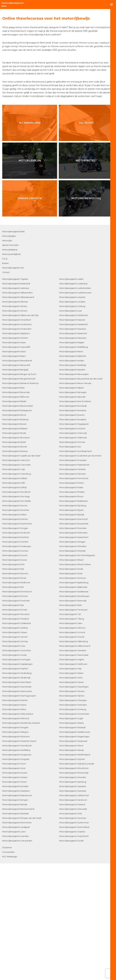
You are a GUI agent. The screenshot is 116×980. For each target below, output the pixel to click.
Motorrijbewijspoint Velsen (71, 790)
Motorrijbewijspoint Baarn (14, 473)
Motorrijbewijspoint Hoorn (14, 880)
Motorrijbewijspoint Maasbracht (73, 441)
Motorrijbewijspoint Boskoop (15, 536)
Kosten (6, 380)
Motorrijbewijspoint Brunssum (16, 554)
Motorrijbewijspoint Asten (14, 468)
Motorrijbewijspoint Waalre (72, 840)
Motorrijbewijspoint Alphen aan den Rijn (20, 432)
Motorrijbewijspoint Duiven (15, 676)
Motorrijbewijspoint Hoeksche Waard (19, 858)
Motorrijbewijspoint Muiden (72, 477)
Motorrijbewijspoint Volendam (73, 821)
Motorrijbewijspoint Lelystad (72, 414)
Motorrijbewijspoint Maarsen (72, 436)
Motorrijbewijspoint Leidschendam (75, 405)
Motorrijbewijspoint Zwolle (71, 957)
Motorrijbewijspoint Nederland (16, 400)
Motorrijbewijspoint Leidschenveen (75, 409)
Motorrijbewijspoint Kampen (15, 917)
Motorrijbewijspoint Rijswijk (72, 631)
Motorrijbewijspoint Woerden (73, 894)
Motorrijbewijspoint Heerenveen (17, 808)
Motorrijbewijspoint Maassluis (73, 445)
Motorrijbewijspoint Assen (14, 459)
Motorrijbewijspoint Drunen (15, 672)
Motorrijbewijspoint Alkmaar (15, 418)
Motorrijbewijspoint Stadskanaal (74, 708)
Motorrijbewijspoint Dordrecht (16, 649)
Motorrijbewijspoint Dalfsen (15, 595)
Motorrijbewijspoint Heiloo (14, 826)
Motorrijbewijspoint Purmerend (74, 595)
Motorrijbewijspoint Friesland (15, 735)
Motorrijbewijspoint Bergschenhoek (19, 495)
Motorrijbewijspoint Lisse (71, 427)
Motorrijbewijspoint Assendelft (16, 464)
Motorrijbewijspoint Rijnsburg (73, 622)
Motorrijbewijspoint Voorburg (73, 826)
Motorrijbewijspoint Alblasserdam (18, 409)
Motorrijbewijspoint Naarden (72, 486)
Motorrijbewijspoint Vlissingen (73, 817)
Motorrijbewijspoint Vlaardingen (74, 803)
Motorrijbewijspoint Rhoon (71, 613)
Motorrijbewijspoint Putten (72, 599)
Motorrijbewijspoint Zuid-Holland (74, 944)
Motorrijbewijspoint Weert (71, 862)
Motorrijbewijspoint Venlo (71, 794)
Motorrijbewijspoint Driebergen (17, 663)
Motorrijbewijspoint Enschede (16, 717)
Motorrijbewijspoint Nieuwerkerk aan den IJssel (81, 495)
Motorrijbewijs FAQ (86, 315)
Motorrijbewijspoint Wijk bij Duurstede (77, 880)
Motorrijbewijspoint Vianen (72, 799)
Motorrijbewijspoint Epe (13, 722)
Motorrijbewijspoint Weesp (71, 867)
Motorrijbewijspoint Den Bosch (16, 609)
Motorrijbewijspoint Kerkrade (15, 930)
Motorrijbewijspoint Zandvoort (73, 917)
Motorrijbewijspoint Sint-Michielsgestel (77, 672)
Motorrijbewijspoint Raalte (71, 604)
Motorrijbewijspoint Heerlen (15, 817)
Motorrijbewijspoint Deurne (15, 622)
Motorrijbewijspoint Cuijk (14, 586)
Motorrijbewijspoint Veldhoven (73, 781)
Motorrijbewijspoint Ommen (72, 559)
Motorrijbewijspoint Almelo (15, 423)
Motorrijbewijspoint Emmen (15, 713)
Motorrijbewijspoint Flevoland (16, 731)
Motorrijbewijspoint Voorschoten (74, 830)
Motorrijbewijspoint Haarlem (15, 785)
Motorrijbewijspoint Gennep (15, 758)
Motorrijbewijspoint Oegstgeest (74, 541)
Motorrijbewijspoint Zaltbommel (74, 912)
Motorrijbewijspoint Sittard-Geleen (75, 681)
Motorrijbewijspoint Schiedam (73, 663)
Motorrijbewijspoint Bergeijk (15, 486)
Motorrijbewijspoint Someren (73, 695)
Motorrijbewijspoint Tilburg (72, 735)
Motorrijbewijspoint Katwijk (15, 921)
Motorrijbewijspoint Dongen (15, 645)
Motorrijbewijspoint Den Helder (17, 618)
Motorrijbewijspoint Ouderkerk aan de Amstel (80, 572)
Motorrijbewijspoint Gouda (14, 772)
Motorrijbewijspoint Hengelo (15, 844)
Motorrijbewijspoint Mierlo (71, 468)
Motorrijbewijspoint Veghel (72, 776)
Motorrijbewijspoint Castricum (16, 577)
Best (13, 5)
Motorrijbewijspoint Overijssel (73, 577)
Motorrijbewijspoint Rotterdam (73, 649)
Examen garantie (30, 315)
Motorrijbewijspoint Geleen (15, 749)
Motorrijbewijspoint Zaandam (73, 903)
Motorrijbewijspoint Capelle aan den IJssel (21, 572)
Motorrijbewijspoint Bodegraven (17, 527)
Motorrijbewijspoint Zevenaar (73, 935)
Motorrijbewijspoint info (13, 384)
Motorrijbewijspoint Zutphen (72, 948)
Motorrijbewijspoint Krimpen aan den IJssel (22, 935)
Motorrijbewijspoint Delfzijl (14, 604)
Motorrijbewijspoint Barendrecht (17, 477)
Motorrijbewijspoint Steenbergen (74, 713)
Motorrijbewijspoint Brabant (15, 545)
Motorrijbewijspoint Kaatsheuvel (17, 912)
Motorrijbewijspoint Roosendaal (74, 640)
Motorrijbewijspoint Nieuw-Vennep (75, 500)
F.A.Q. (5, 375)
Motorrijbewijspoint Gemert (15, 753)
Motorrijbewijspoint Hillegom (16, 849)
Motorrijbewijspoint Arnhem (15, 455)
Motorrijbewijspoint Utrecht (72, 753)
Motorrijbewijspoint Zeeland (72, 921)
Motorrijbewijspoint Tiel (70, 731)
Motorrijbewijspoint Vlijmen (72, 812)
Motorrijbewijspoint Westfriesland (75, 871)
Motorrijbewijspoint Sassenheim (74, 654)
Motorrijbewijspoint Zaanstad (73, 907)
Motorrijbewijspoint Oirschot (72, 545)
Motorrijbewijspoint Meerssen (73, 455)
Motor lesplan (30, 277)
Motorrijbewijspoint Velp (70, 785)
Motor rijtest (86, 277)
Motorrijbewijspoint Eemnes (15, 690)
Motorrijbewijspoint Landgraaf (16, 944)
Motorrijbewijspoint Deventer (16, 627)
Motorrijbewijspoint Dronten (15, 667)
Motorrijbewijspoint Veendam (73, 767)
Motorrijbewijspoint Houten (15, 889)
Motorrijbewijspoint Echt (13, 681)
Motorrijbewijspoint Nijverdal (72, 513)
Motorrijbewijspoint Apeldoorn (16, 450)
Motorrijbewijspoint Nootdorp (73, 527)
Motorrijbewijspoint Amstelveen (17, 441)
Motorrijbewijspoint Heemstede (17, 803)
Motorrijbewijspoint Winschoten (74, 885)
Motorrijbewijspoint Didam (14, 631)
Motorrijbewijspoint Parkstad (72, 586)
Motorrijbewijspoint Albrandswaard (18, 414)
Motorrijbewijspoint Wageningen (74, 853)
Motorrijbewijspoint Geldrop (15, 744)
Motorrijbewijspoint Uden (71, 740)
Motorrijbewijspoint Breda (14, 550)
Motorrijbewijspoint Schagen (72, 658)
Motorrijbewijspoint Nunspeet (73, 536)
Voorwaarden (9, 969)
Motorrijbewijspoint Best (13, 348)
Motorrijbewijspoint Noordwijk (73, 522)
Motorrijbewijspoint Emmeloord (17, 708)
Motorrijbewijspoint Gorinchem (17, 767)
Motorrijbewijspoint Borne (14, 532)
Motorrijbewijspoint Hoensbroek (17, 862)
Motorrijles (7, 357)
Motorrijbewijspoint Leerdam (16, 953)
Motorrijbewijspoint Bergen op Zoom (19, 491)
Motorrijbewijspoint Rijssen (72, 627)
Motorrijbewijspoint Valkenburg (74, 758)
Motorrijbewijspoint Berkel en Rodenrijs (20, 500)
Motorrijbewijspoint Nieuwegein (74, 491)
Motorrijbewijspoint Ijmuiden (15, 903)
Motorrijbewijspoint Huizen (15, 898)
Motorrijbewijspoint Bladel (14, 518)
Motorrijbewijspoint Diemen (15, 636)
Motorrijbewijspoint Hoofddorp (16, 867)
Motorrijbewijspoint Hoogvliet (16, 876)
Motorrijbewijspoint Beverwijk (16, 509)
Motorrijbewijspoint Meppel (72, 459)
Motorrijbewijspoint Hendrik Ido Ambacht (21, 840)
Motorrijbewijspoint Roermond (73, 636)
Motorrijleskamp (10, 366)
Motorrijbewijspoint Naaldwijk (73, 482)
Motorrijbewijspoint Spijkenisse (73, 704)
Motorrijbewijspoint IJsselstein (16, 907)
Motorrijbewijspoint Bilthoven (16, 513)
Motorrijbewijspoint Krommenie (17, 939)
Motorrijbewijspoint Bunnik (15, 563)
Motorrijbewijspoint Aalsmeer (16, 405)
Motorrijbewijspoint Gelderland (16, 740)
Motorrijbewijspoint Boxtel (14, 541)
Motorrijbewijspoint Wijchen (72, 876)
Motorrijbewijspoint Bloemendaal (18, 522)
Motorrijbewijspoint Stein (71, 722)
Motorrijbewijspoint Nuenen (72, 532)
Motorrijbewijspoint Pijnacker (73, 590)
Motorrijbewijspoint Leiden (71, 396)
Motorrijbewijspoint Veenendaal (74, 772)
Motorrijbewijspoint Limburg (72, 423)
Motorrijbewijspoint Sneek (71, 686)
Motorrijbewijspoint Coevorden (17, 581)
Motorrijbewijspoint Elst (13, 704)
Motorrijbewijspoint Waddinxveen (75, 849)
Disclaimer (7, 964)
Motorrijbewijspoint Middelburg (74, 464)
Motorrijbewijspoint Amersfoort (17, 436)
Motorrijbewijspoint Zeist (71, 930)
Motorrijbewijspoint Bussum (15, 568)
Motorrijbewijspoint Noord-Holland (75, 518)
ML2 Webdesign (10, 973)
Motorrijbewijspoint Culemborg (17, 590)
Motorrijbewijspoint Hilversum (16, 853)
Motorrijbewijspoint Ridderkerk (73, 618)
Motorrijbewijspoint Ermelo (15, 726)
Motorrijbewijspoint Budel (14, 559)
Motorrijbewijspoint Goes (14, 763)
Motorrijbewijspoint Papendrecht (74, 581)
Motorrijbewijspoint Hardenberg (17, 790)
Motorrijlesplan (9, 353)
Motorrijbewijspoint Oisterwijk (73, 550)
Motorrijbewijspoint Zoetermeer (74, 939)
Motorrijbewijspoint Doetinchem (17, 640)
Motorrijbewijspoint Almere (15, 427)
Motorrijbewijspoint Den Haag (16, 613)
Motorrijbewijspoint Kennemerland (18, 926)
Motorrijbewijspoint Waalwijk (72, 844)
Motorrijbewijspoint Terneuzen (73, 726)
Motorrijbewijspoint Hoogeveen (17, 871)
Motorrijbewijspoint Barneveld (16, 482)
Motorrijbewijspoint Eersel (14, 695)
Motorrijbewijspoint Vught (71, 835)
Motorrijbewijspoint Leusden (72, 418)
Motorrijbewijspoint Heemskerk (17, 799)
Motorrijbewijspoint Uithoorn (72, 744)
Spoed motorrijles (10, 362)
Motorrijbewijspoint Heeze (14, 821)
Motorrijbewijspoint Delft (14, 599)
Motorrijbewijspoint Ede (13, 686)
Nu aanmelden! (30, 239)
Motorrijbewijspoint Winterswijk (74, 889)
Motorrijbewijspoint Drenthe (15, 658)
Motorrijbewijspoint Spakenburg (74, 699)
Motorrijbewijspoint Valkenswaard (75, 763)
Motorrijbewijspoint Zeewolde (73, 926)
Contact (6, 389)
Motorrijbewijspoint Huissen (15, 894)
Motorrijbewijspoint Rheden (72, 609)
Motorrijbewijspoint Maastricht (73, 450)
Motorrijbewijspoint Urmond (72, 749)
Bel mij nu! (86, 239)
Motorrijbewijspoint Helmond (16, 835)
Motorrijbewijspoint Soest (71, 690)
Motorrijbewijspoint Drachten (16, 654)
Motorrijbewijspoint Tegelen (15, 396)
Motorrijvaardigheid (11, 371)
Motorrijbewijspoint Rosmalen (73, 645)
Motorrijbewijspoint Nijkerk (71, 504)
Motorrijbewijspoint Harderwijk (16, 794)
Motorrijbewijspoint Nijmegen (73, 509)
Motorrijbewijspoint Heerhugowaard (19, 812)
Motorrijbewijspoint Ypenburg (73, 898)
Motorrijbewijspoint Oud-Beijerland (75, 568)
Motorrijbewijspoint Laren (14, 948)
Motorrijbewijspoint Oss (70, 563)
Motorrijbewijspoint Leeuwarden (17, 957)
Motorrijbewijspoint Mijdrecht (73, 473)
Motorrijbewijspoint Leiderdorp (73, 400)
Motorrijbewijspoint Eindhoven (16, 699)
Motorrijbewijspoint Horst (14, 885)
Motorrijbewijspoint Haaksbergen (17, 781)
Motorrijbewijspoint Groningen (16, 776)
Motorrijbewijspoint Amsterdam (17, 445)
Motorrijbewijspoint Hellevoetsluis (18, 830)
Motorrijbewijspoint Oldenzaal (73, 554)
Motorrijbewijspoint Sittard (71, 676)
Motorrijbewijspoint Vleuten (72, 808)
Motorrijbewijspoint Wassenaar (73, 858)
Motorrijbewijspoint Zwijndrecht (74, 953)
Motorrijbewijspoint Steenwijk (73, 717)
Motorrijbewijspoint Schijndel (72, 667)
